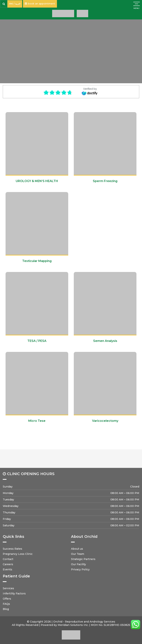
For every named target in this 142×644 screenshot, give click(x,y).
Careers (8, 564)
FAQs (6, 604)
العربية (18, 4)
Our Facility (78, 564)
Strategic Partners (83, 559)
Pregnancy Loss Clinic (18, 554)
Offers (7, 599)
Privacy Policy (80, 569)
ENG (11, 4)
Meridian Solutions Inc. (73, 625)
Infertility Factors (14, 593)
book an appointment (40, 4)
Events (7, 569)
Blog (6, 609)
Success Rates (12, 549)
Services (8, 588)
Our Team (78, 554)
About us (77, 549)
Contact (8, 559)
